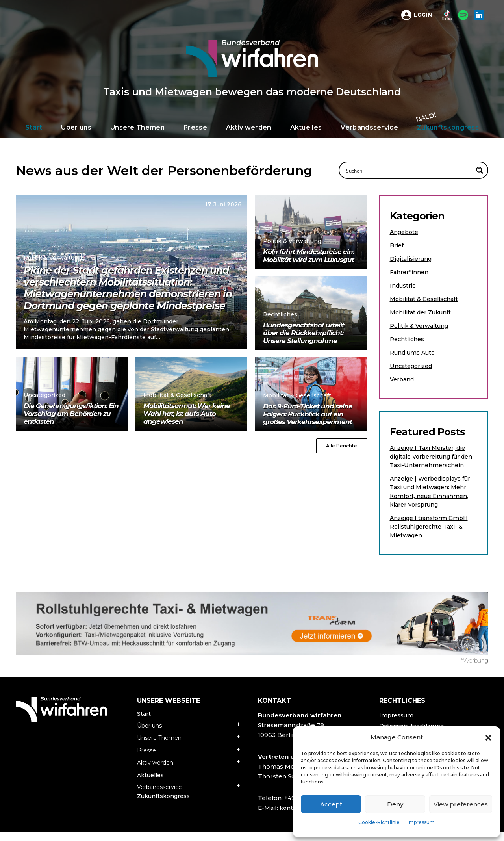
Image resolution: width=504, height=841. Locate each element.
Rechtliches (408, 339)
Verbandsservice (159, 796)
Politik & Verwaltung (421, 326)
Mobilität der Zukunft (423, 312)
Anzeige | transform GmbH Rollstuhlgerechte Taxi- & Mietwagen (431, 535)
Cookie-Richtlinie (379, 822)
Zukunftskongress (163, 805)
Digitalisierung (412, 259)
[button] (488, 737)
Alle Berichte (342, 446)
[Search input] (408, 170)
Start (144, 722)
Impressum (421, 822)
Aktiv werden (155, 771)
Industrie (404, 285)
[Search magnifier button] (480, 170)
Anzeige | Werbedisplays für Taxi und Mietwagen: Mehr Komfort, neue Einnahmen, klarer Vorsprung (433, 500)
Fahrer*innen (410, 272)
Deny (395, 804)
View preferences (461, 804)
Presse (146, 759)
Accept (331, 804)
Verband (403, 379)
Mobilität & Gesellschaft (426, 299)
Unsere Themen (159, 746)
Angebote (405, 232)
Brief (397, 245)
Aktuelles (150, 784)
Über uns (149, 734)
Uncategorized (413, 366)
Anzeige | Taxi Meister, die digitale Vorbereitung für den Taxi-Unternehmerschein (430, 461)
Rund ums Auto (414, 352)
